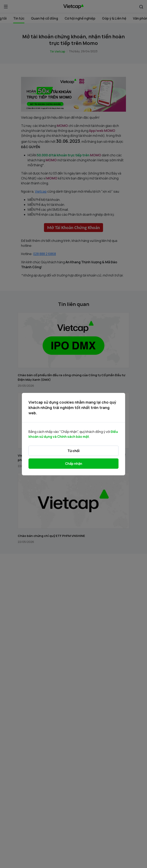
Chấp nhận (74, 464)
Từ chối (73, 451)
